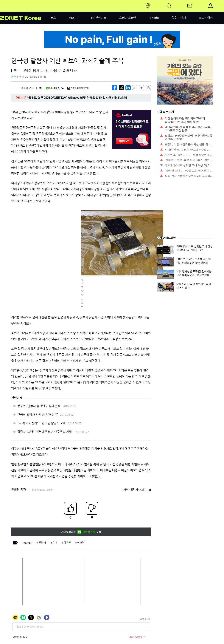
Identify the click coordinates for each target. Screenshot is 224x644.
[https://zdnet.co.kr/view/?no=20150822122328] (115, 88)
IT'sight (154, 18)
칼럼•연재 (179, 18)
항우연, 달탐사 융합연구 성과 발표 (39, 406)
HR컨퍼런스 (99, 18)
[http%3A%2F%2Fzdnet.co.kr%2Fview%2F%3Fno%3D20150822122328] (128, 88)
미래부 (81, 543)
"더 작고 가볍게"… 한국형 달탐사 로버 (42, 423)
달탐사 (42, 543)
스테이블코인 (127, 18)
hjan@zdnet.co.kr (42, 490)
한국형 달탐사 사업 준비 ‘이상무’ (38, 415)
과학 (13, 77)
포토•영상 (206, 18)
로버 (55, 543)
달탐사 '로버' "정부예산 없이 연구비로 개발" (45, 432)
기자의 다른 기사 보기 (136, 490)
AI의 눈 (74, 18)
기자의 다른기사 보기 (78, 88)
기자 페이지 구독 (55, 88)
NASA (29, 543)
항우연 (67, 543)
